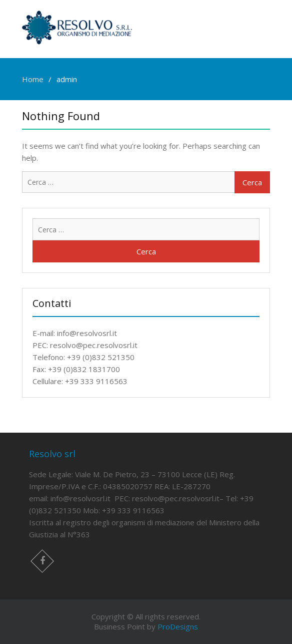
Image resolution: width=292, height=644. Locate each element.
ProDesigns (178, 626)
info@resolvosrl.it (80, 498)
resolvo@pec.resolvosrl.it (176, 498)
